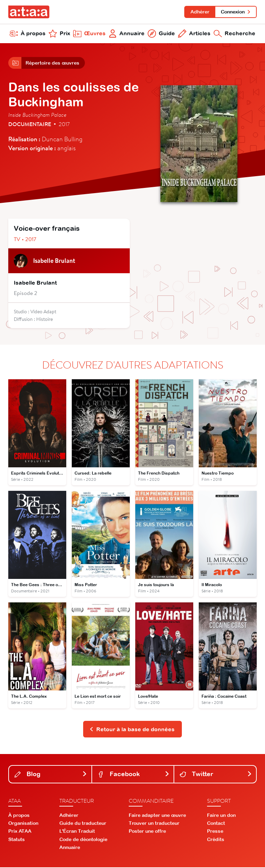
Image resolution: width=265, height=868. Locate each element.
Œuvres (89, 34)
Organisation (23, 824)
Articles (194, 34)
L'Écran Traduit (77, 832)
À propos (28, 34)
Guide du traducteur (83, 824)
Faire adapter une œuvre (157, 816)
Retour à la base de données (132, 730)
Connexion (236, 12)
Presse (215, 832)
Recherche (234, 34)
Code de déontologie (83, 840)
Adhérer (200, 12)
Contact (216, 824)
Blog (51, 775)
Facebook (134, 775)
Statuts (17, 840)
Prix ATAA (20, 832)
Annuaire (127, 34)
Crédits (216, 840)
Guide (161, 34)
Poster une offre (147, 832)
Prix (59, 34)
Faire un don (221, 816)
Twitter (216, 775)
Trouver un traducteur (154, 824)
